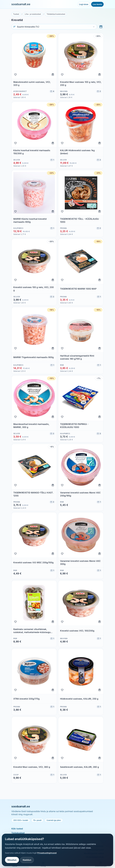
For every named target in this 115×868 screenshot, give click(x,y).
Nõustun (12, 860)
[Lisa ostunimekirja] (53, 75)
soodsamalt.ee (21, 4)
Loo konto (97, 4)
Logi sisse (84, 4)
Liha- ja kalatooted (33, 14)
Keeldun (27, 860)
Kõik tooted (17, 829)
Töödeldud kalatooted (56, 14)
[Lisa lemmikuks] (15, 75)
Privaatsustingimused (47, 853)
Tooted (16, 14)
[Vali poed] (101, 27)
